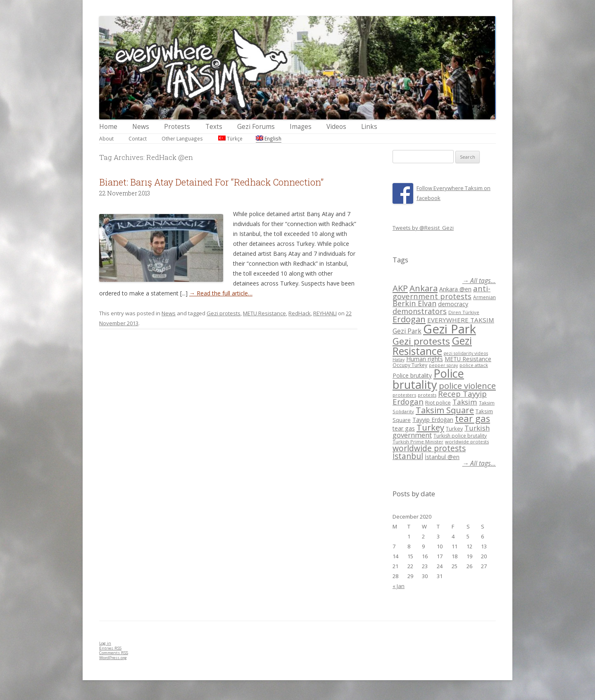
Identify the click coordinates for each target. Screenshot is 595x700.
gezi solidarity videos (466, 353)
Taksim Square (445, 410)
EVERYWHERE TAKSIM (461, 320)
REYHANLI (325, 313)
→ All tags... (479, 281)
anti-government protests (441, 292)
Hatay (399, 360)
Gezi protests (224, 313)
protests (427, 395)
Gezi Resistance (432, 346)
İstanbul (408, 456)
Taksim (465, 402)
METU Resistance (264, 313)
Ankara (424, 288)
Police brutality (412, 375)
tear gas (472, 418)
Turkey (430, 427)
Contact (138, 138)
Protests (177, 127)
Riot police (438, 402)
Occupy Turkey (410, 365)
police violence (467, 386)
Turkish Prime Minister (418, 442)
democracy (453, 304)
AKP (400, 288)
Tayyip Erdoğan (433, 420)
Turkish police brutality (460, 436)
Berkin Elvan (414, 303)
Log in (105, 643)
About (106, 138)
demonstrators (420, 311)
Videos (336, 127)
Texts (214, 127)
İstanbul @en (442, 457)
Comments (114, 653)
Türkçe (230, 138)
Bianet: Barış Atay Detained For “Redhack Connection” (211, 182)
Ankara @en (455, 289)
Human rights (425, 359)
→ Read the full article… (221, 293)
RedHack (300, 313)
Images (301, 127)
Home (108, 127)
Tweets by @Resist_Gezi (423, 228)
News (141, 127)
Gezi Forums (256, 127)
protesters (404, 395)
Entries (110, 648)
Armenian (484, 297)
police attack (474, 365)
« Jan (399, 586)
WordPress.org (113, 658)
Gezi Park (407, 331)
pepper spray (443, 365)
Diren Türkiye (464, 312)
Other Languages (182, 138)
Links (369, 127)
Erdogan (409, 319)
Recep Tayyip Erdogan (440, 398)
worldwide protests (467, 442)
